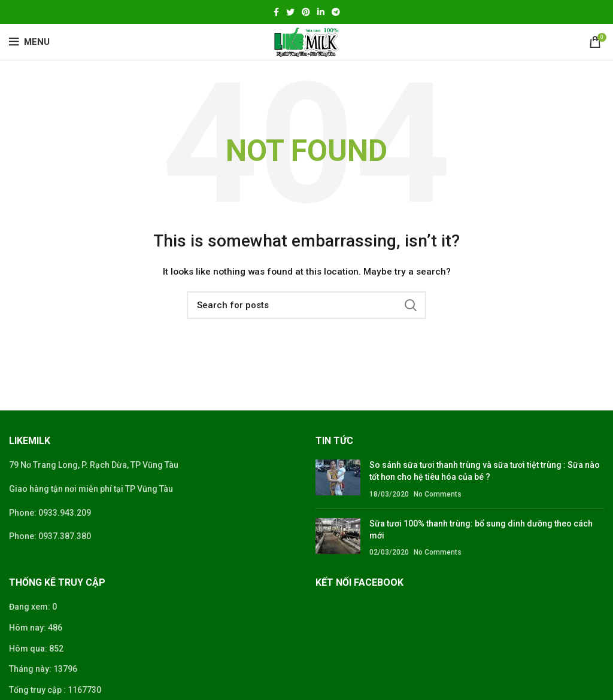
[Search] (306, 305)
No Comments (438, 494)
